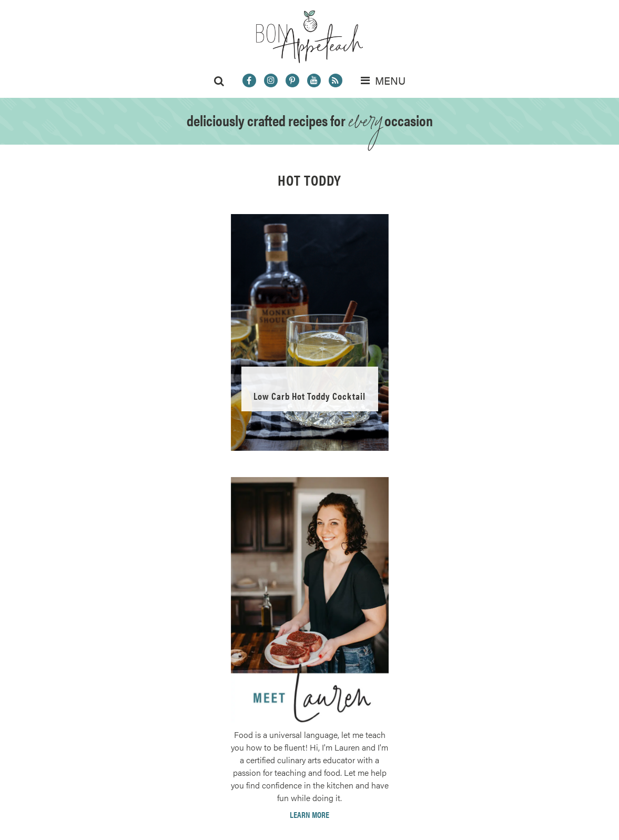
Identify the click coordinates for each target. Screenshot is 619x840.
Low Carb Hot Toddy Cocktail (309, 396)
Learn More (309, 815)
